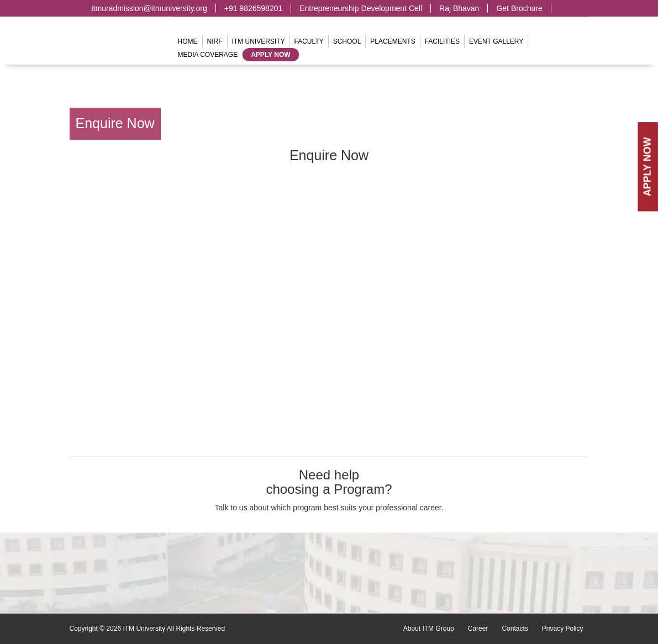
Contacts (515, 629)
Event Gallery (496, 41)
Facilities (442, 41)
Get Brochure (519, 8)
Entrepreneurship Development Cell (361, 8)
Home (188, 41)
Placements (393, 41)
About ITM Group (429, 629)
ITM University (259, 41)
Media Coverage (208, 55)
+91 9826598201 (254, 8)
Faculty (309, 41)
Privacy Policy (563, 629)
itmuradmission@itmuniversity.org (149, 8)
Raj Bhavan (459, 8)
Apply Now (270, 55)
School (347, 41)
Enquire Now (115, 123)
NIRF (215, 41)
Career (478, 629)
